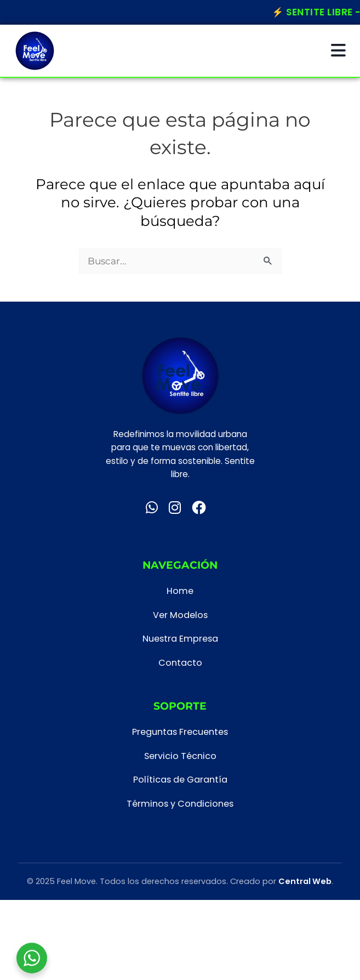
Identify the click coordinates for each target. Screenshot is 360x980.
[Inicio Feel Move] (35, 51)
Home (180, 591)
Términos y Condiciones (180, 804)
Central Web (305, 881)
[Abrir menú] (338, 51)
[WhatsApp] (152, 508)
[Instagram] (175, 508)
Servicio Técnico (180, 756)
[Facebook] (199, 508)
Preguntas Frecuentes (180, 732)
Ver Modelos (180, 615)
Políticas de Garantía (180, 780)
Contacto (180, 663)
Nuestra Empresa (180, 639)
